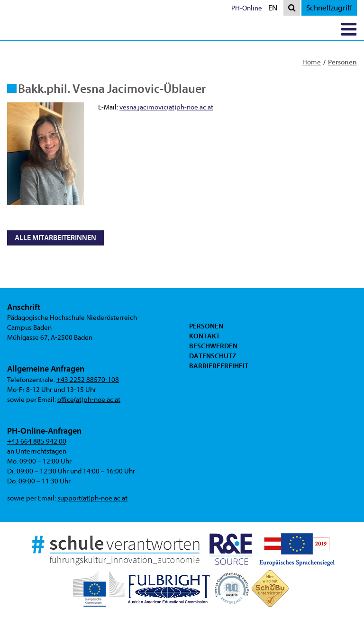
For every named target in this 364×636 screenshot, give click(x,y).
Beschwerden (213, 346)
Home (312, 62)
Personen (342, 62)
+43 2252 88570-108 (88, 380)
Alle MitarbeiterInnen (55, 238)
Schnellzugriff (329, 8)
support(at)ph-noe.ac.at (92, 498)
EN (275, 9)
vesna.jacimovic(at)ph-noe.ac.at (166, 107)
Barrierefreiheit (219, 366)
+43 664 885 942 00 (37, 441)
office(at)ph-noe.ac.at (89, 400)
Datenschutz (213, 356)
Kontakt (205, 336)
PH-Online (247, 8)
